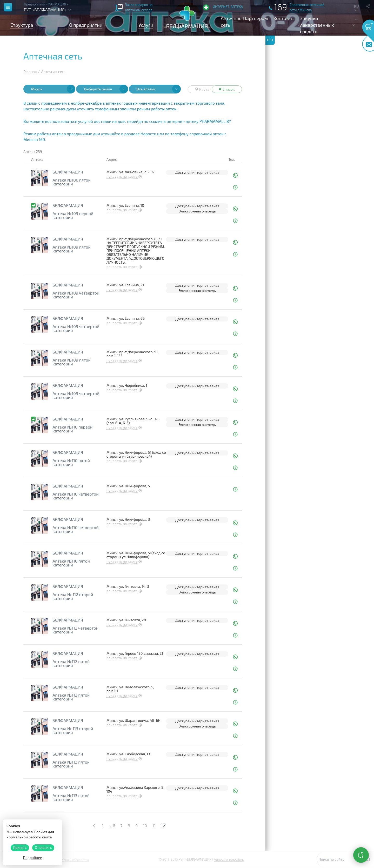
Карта (202, 89)
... (357, 18)
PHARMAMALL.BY (215, 121)
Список (227, 89)
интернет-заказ (206, 172)
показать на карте (122, 176)
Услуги (146, 25)
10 (145, 826)
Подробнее (33, 857)
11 (154, 826)
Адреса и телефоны (229, 859)
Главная (30, 72)
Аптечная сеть (231, 22)
